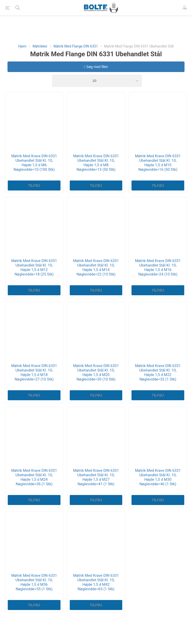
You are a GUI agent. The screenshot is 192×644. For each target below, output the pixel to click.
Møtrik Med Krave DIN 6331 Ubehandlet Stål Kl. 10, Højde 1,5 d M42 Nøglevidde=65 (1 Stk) (96, 582)
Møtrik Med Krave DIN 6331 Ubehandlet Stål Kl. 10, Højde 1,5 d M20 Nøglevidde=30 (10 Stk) (96, 372)
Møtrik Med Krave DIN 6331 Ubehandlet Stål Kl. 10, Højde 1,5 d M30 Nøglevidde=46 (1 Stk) (158, 477)
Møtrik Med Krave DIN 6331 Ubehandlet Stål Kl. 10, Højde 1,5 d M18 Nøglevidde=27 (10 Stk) (34, 372)
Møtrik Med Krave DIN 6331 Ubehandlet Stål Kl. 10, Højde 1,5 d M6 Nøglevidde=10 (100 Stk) (34, 163)
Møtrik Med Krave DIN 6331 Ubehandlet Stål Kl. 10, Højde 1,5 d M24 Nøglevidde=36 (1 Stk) (34, 477)
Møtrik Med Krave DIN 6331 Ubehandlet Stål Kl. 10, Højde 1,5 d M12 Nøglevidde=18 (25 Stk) (34, 267)
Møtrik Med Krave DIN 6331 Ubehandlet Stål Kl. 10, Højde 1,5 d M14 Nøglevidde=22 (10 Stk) (96, 267)
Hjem (22, 46)
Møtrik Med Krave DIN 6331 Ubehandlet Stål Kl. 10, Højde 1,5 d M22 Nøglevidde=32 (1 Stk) (158, 372)
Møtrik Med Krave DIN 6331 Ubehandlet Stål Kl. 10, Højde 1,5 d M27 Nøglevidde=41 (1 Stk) (96, 477)
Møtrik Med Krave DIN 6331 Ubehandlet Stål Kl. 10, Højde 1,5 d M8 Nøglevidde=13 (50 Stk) (96, 163)
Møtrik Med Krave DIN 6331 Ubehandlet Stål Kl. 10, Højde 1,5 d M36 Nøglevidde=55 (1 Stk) (34, 582)
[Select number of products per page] (97, 81)
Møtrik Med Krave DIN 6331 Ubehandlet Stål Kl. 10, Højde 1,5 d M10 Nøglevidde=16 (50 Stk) (158, 163)
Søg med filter (96, 67)
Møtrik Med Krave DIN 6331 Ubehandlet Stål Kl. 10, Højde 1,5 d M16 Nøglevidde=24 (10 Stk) (158, 267)
